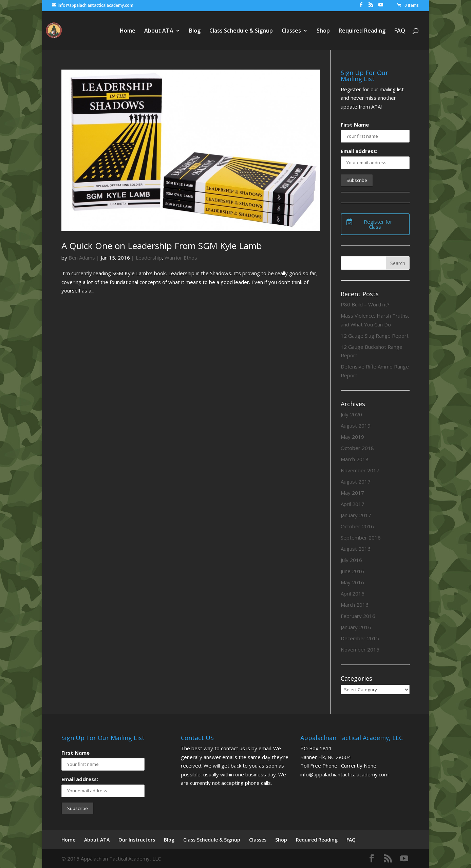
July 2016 (351, 560)
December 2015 (360, 638)
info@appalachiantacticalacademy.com (344, 774)
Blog (195, 31)
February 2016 (358, 616)
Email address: (359, 151)
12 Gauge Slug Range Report (375, 336)
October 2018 (357, 448)
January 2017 (356, 515)
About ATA (159, 31)
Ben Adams (82, 258)
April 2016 (353, 593)
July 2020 (351, 414)
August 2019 (356, 426)
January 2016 (356, 627)
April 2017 (353, 504)
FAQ (400, 31)
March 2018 (355, 459)
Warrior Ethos (181, 258)
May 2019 (352, 437)
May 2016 (352, 582)
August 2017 (356, 482)
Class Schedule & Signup (241, 31)
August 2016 (356, 549)
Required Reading (362, 31)
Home (128, 31)
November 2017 (360, 470)
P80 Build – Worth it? (365, 304)
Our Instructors (137, 840)
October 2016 (357, 526)
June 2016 (352, 571)
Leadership (149, 258)
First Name (355, 125)
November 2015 (360, 649)
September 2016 (361, 537)
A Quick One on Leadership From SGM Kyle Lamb (162, 246)
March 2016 (355, 605)
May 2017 (352, 493)
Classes (291, 31)
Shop (323, 31)
